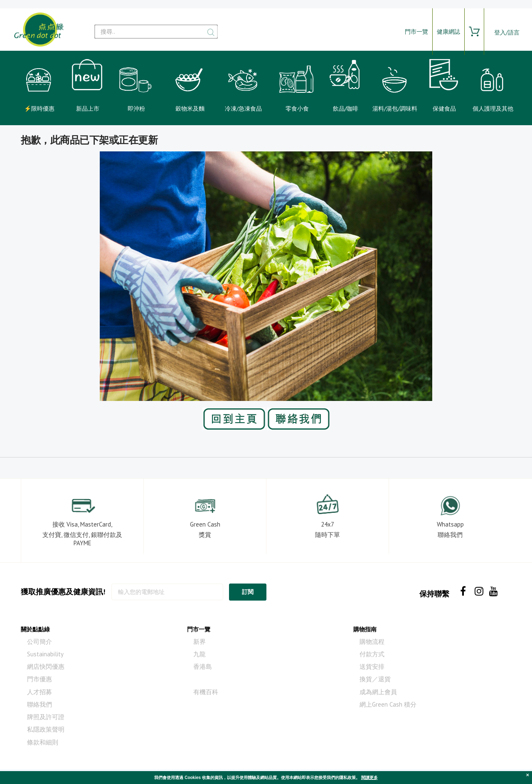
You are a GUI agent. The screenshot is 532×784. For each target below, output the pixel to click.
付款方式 (372, 654)
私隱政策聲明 (46, 729)
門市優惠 (39, 679)
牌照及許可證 (46, 717)
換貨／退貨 (375, 679)
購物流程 (372, 642)
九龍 (199, 654)
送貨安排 (372, 667)
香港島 (203, 667)
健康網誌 (448, 32)
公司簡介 (39, 642)
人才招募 (39, 692)
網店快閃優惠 (46, 667)
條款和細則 (43, 742)
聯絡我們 (39, 704)
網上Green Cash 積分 (388, 704)
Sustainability (45, 654)
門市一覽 (416, 32)
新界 (199, 642)
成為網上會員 (378, 692)
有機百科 (206, 692)
